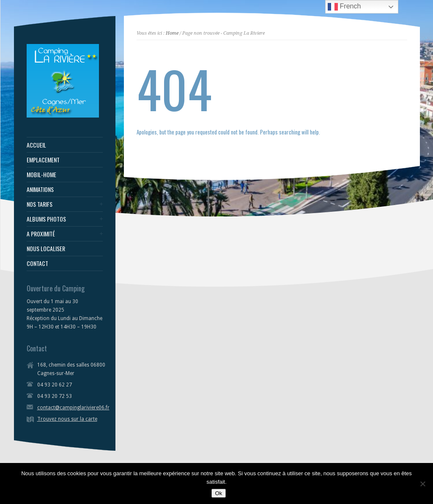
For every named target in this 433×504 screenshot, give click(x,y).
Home (172, 33)
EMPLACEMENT (43, 160)
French (344, 7)
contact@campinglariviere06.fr (73, 408)
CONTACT (37, 263)
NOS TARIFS (40, 204)
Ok (218, 493)
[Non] (422, 484)
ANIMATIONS (40, 189)
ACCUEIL (36, 145)
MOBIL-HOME (41, 175)
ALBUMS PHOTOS (46, 219)
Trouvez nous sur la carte (67, 419)
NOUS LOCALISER (46, 249)
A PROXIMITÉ (41, 234)
